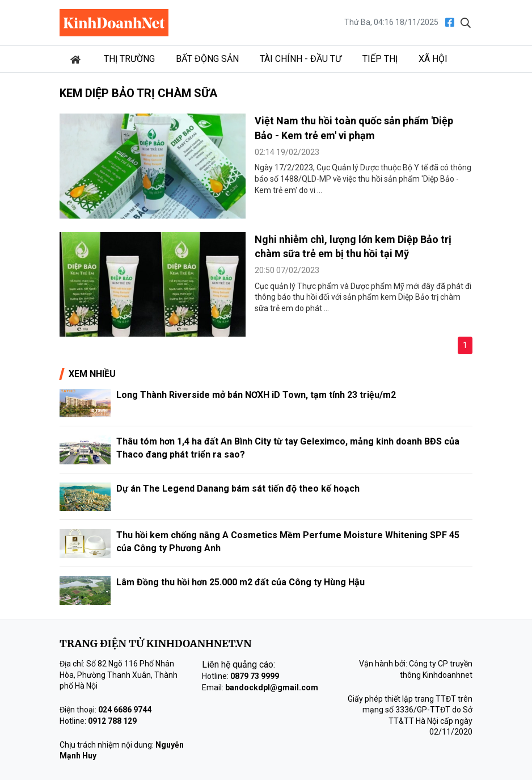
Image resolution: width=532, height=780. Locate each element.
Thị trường (129, 59)
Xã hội (433, 59)
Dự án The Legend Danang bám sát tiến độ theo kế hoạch (238, 488)
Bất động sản (207, 59)
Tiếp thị (380, 59)
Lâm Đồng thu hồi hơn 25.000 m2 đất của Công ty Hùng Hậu (240, 582)
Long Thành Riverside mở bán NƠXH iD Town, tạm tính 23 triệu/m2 (256, 395)
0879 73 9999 (255, 676)
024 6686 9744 (125, 710)
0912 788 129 (112, 721)
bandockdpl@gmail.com (272, 687)
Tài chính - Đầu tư (301, 59)
